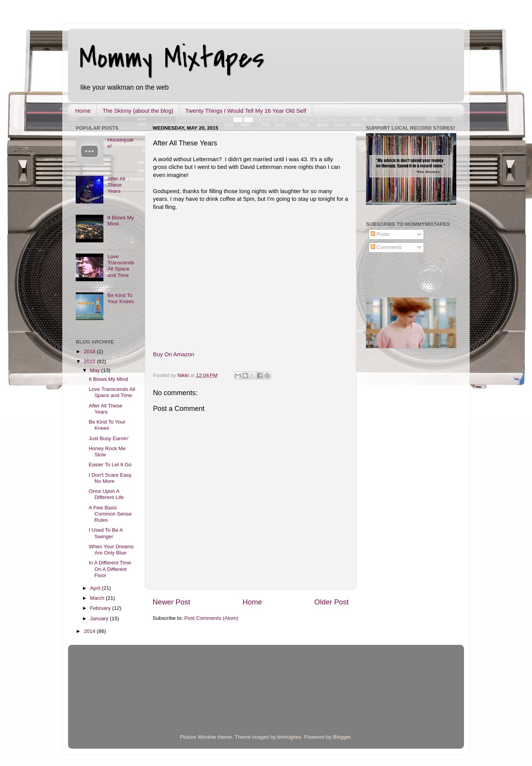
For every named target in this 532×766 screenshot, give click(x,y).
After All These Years (116, 185)
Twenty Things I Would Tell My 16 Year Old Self (246, 111)
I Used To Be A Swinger (106, 533)
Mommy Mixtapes (172, 58)
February (101, 608)
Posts (380, 234)
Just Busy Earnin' (109, 438)
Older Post (332, 602)
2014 (90, 631)
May (96, 370)
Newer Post (171, 602)
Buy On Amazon (174, 354)
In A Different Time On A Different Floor (110, 569)
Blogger (342, 737)
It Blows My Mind (108, 379)
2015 (90, 361)
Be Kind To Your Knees (121, 298)
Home (83, 111)
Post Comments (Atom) (211, 618)
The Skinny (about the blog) (138, 111)
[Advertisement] (166, 697)
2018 (90, 351)
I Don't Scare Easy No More (110, 478)
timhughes (289, 737)
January (100, 618)
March (98, 598)
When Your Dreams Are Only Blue (111, 550)
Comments (386, 247)
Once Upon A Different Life (106, 494)
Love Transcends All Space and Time (121, 266)
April (96, 588)
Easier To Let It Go (110, 465)
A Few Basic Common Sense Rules (110, 514)
